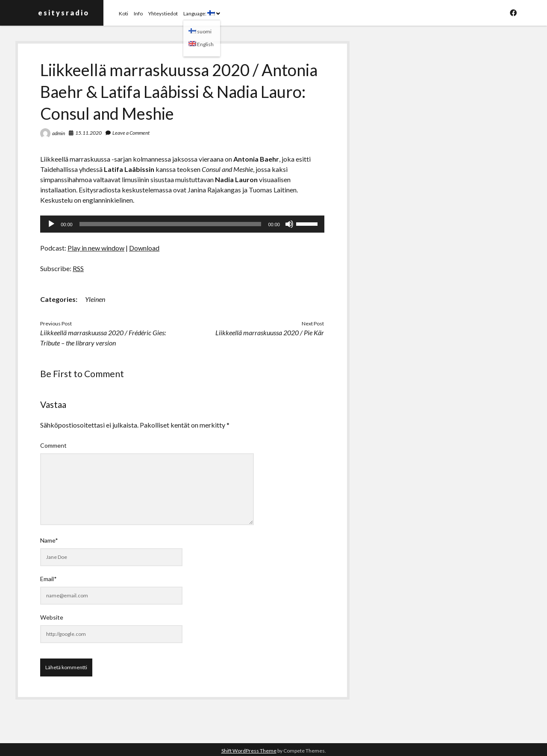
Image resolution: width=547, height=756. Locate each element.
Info (138, 13)
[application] (182, 224)
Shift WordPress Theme (249, 751)
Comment (53, 445)
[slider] (171, 224)
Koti (124, 13)
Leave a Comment (131, 133)
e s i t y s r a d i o (63, 13)
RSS (78, 268)
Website (52, 617)
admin (59, 133)
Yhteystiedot (163, 13)
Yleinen (95, 299)
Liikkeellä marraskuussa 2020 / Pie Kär (270, 332)
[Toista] (51, 224)
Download (144, 248)
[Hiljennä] (289, 224)
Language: (199, 13)
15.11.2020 (88, 133)
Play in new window (96, 248)
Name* (49, 540)
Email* (49, 579)
